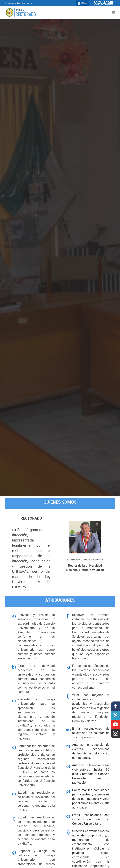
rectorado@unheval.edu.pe (19, 3)
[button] (114, 12)
